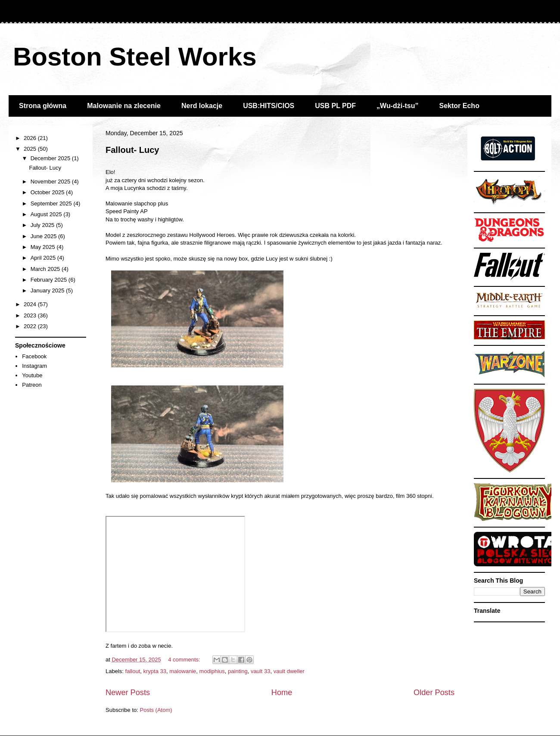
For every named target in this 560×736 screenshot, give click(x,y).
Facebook (34, 356)
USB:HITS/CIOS (269, 106)
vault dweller (289, 671)
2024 (31, 304)
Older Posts (434, 693)
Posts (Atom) (156, 710)
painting (238, 671)
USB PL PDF (335, 106)
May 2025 (44, 247)
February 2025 (50, 280)
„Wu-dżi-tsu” (397, 106)
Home (282, 693)
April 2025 (44, 258)
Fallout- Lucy (132, 150)
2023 (31, 315)
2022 (31, 326)
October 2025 (48, 192)
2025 (31, 149)
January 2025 (48, 290)
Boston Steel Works (135, 57)
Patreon (32, 385)
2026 (31, 138)
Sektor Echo (459, 106)
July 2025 (43, 225)
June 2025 (44, 236)
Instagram (34, 366)
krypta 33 (154, 671)
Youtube (32, 375)
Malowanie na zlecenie (124, 106)
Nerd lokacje (202, 106)
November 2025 (51, 182)
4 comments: (185, 660)
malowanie (183, 671)
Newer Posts (128, 693)
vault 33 (261, 671)
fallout (133, 671)
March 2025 (46, 269)
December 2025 (51, 158)
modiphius (212, 671)
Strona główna (43, 106)
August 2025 (47, 214)
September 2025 (52, 203)
